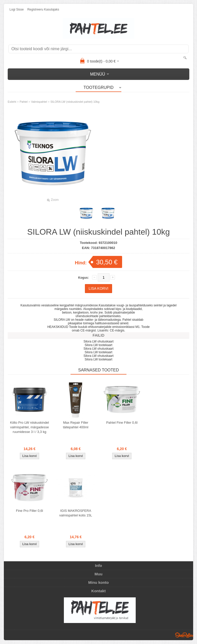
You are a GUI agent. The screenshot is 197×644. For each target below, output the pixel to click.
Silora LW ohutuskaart (98, 341)
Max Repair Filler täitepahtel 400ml (76, 425)
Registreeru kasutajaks (43, 9)
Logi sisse (17, 9)
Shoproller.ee (184, 635)
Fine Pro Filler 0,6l (29, 511)
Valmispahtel (39, 102)
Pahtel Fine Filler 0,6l (122, 423)
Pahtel (23, 102)
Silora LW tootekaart (98, 345)
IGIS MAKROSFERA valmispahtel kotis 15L (76, 513)
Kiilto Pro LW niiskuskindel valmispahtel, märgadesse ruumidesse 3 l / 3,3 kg (29, 427)
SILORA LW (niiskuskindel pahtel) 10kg (75, 102)
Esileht (12, 102)
